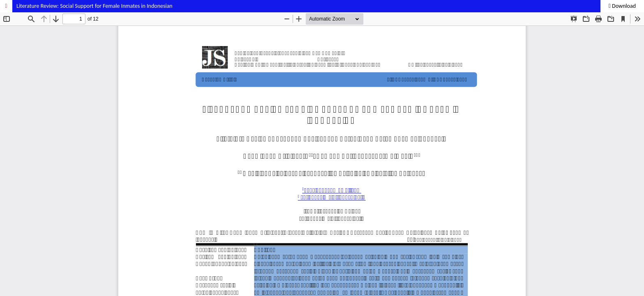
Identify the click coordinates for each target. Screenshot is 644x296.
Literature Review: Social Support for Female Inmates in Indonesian (94, 6)
